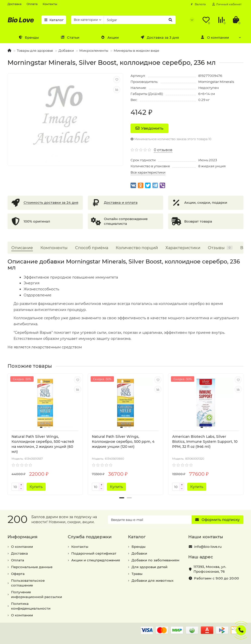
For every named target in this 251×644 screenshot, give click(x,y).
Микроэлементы (94, 50)
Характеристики (183, 248)
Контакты (50, 4)
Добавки (66, 50)
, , (210, 569)
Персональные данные (32, 567)
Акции (110, 37)
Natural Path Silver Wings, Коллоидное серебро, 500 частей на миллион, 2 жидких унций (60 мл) (43, 444)
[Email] (150, 520)
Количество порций (137, 248)
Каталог (54, 20)
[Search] (140, 20)
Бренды (29, 37)
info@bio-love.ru (208, 547)
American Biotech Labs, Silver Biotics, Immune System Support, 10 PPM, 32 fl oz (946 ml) (205, 442)
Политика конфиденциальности (31, 606)
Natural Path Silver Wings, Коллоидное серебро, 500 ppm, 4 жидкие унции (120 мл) (123, 442)
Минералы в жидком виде (136, 50)
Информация (22, 537)
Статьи (70, 37)
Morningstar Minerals (216, 82)
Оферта (18, 574)
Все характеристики (148, 172)
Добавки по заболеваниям (155, 560)
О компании (215, 37)
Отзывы (220, 248)
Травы (137, 574)
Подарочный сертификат (94, 553)
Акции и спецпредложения (96, 560)
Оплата (32, 4)
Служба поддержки (90, 537)
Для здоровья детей (149, 567)
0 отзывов (163, 150)
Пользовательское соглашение (28, 583)
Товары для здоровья (35, 50)
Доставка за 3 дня (160, 37)
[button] (122, 498)
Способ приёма (92, 248)
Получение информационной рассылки (37, 594)
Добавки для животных (152, 580)
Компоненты (54, 248)
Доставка (15, 4)
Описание (22, 248)
